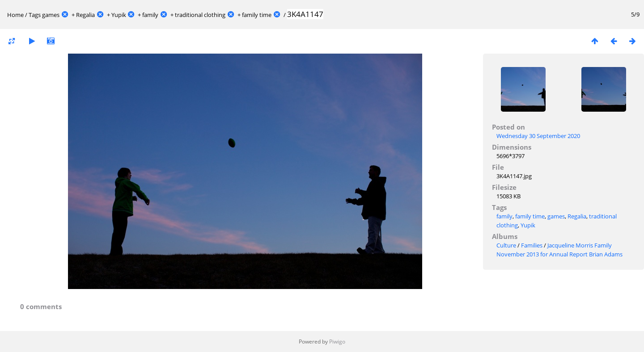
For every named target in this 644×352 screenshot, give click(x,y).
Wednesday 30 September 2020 (538, 136)
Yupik (119, 15)
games (51, 15)
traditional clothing (200, 15)
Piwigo (337, 342)
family (150, 15)
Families (532, 245)
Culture (506, 245)
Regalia (85, 15)
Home (15, 15)
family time (257, 15)
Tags (35, 15)
